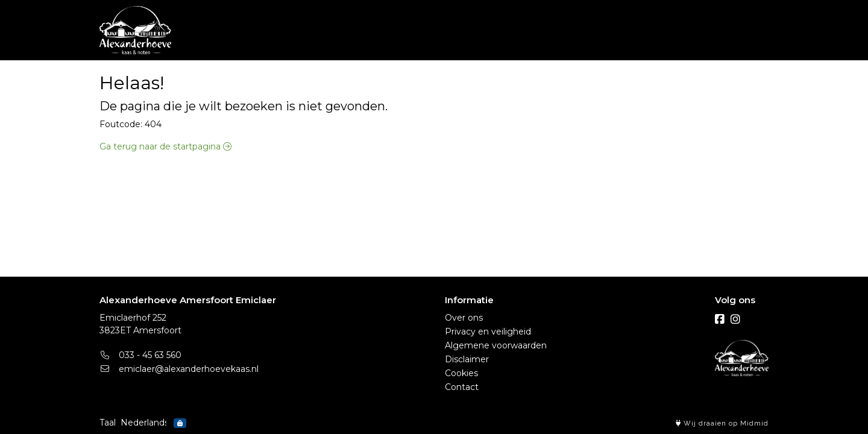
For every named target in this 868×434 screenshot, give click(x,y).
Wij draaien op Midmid (722, 423)
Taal (108, 423)
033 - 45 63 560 (140, 355)
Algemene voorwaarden (496, 345)
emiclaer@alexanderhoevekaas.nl (179, 369)
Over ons (464, 318)
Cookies (461, 373)
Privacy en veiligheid (488, 332)
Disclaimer (467, 359)
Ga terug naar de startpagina (165, 146)
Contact (462, 387)
